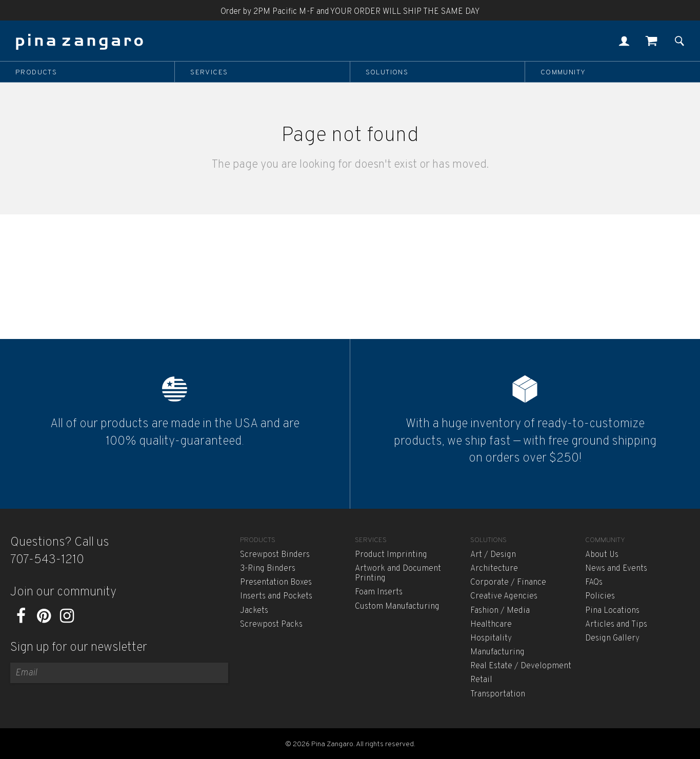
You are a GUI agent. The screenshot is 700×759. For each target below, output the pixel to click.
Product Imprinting (391, 555)
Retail (481, 680)
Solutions (387, 72)
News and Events (616, 569)
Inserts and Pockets (276, 596)
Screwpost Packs (271, 625)
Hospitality (491, 638)
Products (36, 72)
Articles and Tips (616, 625)
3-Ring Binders (268, 569)
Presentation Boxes (276, 583)
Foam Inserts (379, 592)
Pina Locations (612, 611)
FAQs (594, 583)
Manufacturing (497, 652)
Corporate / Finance (508, 583)
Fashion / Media (500, 611)
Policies (600, 596)
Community (563, 72)
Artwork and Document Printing (398, 574)
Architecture (494, 569)
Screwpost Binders (275, 555)
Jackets (254, 611)
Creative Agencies (504, 596)
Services (209, 72)
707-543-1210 (47, 560)
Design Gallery (612, 638)
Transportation (498, 694)
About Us (602, 555)
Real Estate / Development (521, 666)
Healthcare (491, 625)
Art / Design (493, 555)
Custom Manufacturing (397, 607)
